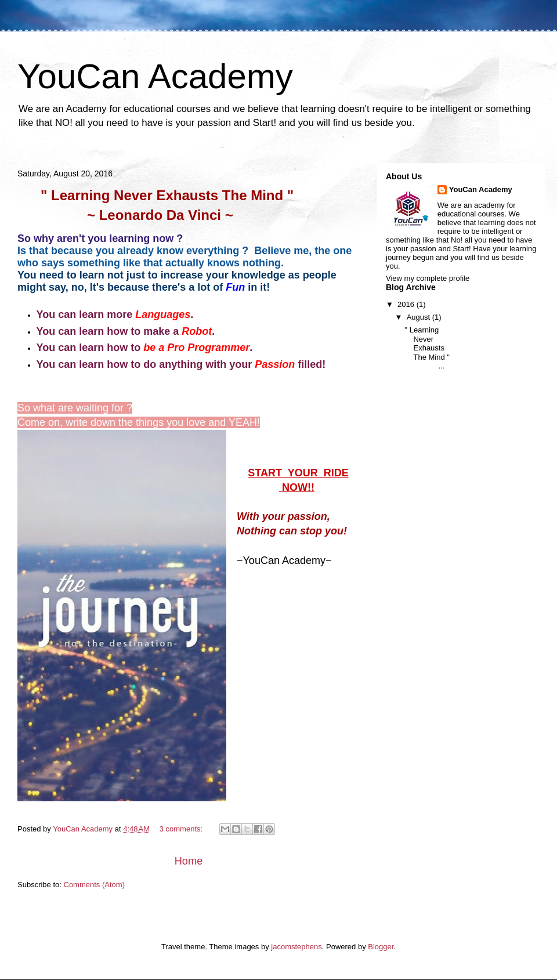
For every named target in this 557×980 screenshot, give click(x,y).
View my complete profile (428, 278)
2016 (407, 304)
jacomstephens (296, 947)
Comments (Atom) (94, 885)
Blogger (381, 947)
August (419, 317)
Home (189, 861)
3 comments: (182, 829)
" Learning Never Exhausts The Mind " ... (427, 348)
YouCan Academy (481, 189)
